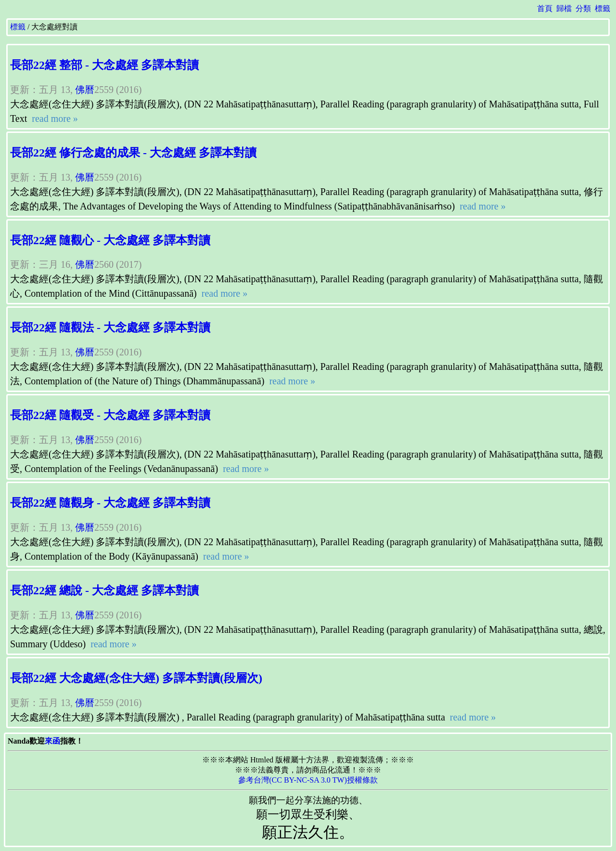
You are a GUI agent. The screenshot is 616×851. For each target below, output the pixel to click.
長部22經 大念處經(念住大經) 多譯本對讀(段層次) (136, 678)
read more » (54, 118)
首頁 (545, 8)
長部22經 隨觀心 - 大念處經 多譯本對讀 (110, 240)
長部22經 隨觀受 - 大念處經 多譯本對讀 (110, 415)
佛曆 (85, 90)
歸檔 (564, 8)
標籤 (603, 8)
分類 (583, 8)
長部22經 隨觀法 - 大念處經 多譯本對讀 (110, 327)
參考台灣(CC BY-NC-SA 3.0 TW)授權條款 (308, 780)
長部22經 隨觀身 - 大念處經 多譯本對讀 (110, 503)
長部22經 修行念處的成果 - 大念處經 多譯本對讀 (133, 153)
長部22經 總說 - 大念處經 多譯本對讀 (104, 590)
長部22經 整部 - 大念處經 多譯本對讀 (104, 65)
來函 (52, 741)
